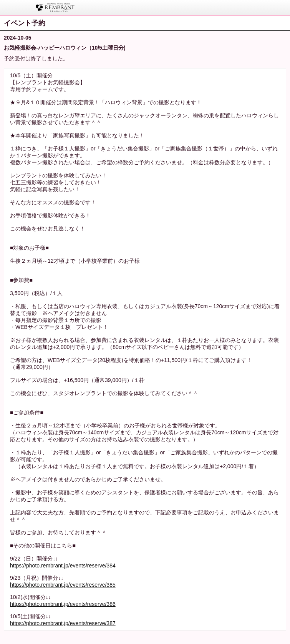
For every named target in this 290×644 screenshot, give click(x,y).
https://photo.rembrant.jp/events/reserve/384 (63, 566)
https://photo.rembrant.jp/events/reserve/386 (63, 604)
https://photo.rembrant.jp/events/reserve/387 (63, 623)
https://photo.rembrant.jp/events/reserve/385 (63, 585)
